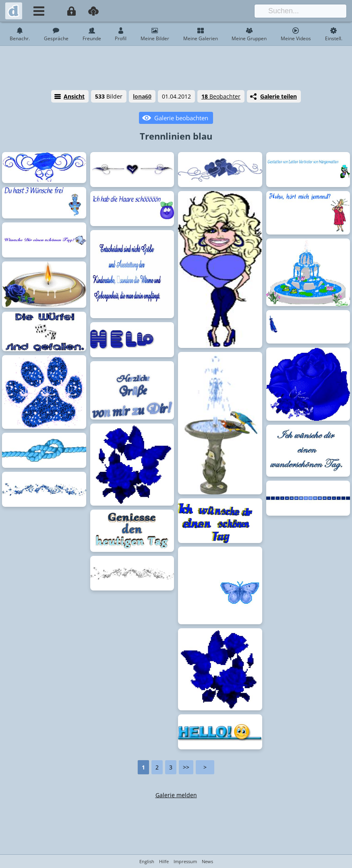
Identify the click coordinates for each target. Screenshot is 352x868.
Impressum (185, 861)
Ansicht (74, 96)
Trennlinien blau (176, 136)
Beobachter (221, 96)
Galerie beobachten (181, 118)
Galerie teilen (278, 96)
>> (186, 767)
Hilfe (164, 861)
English (147, 861)
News (207, 861)
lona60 (142, 96)
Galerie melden (176, 795)
